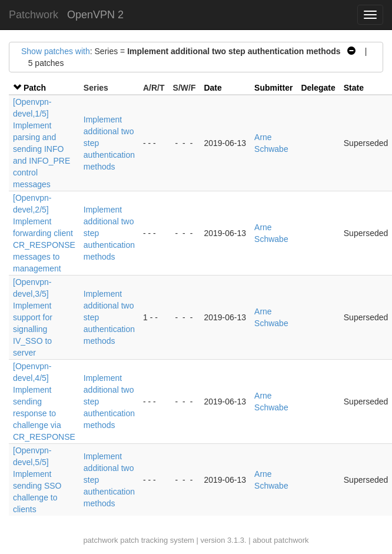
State (354, 88)
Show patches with (56, 51)
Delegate (318, 88)
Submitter (273, 88)
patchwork (100, 540)
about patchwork (280, 540)
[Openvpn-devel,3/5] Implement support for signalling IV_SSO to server (33, 317)
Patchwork (34, 15)
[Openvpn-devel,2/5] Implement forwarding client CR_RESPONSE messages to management (44, 233)
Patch (35, 88)
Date (212, 88)
